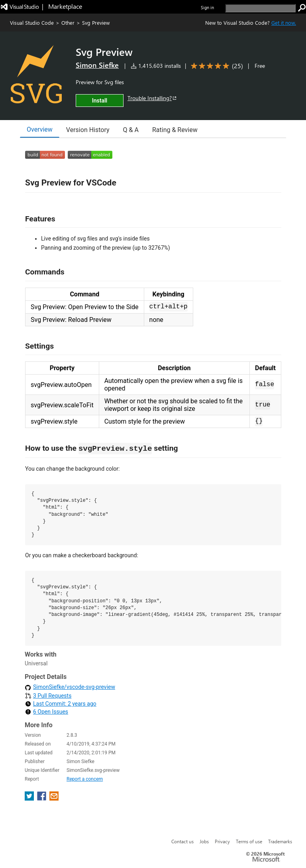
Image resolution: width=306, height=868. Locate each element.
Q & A (131, 130)
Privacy (222, 841)
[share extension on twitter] (30, 798)
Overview (40, 129)
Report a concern (85, 779)
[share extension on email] (54, 798)
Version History (88, 130)
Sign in (207, 7)
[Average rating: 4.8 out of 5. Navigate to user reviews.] (216, 66)
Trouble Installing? (152, 98)
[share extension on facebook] (42, 798)
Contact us (182, 841)
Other (68, 23)
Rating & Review (175, 130)
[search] (260, 8)
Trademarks (280, 841)
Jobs (204, 841)
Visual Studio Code (32, 23)
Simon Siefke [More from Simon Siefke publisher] (97, 65)
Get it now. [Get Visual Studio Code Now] (284, 23)
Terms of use (249, 841)
